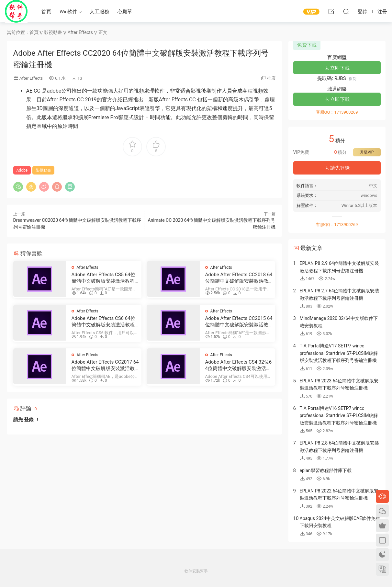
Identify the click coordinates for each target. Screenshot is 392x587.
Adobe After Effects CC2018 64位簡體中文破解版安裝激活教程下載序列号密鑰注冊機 (239, 278)
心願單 (125, 12)
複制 (353, 79)
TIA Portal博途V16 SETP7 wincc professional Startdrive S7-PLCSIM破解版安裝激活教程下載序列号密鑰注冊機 (339, 416)
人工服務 (99, 12)
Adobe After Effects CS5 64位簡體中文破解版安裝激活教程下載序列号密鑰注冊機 (103, 278)
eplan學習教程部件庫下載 (326, 470)
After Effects (31, 78)
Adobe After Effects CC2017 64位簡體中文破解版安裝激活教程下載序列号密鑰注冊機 (105, 365)
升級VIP (367, 152)
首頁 (46, 12)
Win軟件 (68, 12)
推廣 (271, 78)
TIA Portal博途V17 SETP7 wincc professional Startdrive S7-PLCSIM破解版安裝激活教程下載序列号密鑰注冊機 (339, 353)
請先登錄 (337, 168)
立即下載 (337, 68)
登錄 (29, 420)
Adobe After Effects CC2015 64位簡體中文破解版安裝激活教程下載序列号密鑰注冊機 (239, 322)
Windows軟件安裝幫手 (16, 11)
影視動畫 (43, 170)
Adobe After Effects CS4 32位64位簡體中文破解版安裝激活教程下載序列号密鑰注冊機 (239, 365)
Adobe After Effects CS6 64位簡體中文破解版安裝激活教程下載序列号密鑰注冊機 (103, 322)
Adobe (22, 170)
